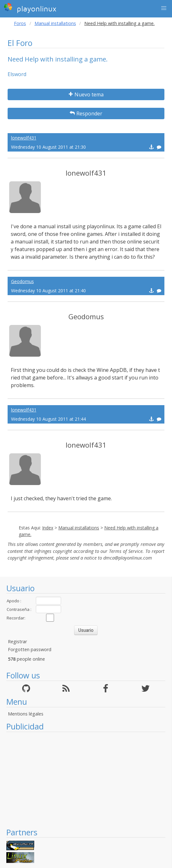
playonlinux (30, 8)
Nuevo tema (86, 94)
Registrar (17, 641)
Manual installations (55, 23)
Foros (20, 23)
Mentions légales (26, 714)
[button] (164, 8)
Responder (86, 113)
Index (48, 528)
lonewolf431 (24, 138)
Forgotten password (30, 649)
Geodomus (22, 281)
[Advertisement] (86, 780)
